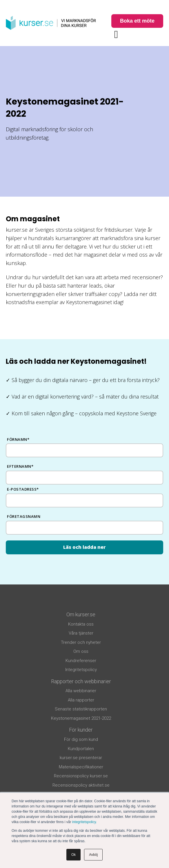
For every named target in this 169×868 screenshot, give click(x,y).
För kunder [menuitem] (81, 730)
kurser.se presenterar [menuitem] (81, 758)
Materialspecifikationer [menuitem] (81, 767)
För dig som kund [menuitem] (81, 739)
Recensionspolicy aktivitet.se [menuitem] (81, 785)
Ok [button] (73, 855)
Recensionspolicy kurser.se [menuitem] (81, 776)
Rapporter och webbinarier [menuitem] (81, 681)
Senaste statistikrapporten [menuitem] (81, 709)
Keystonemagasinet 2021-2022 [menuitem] (81, 718)
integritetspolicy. (84, 822)
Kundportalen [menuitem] (81, 749)
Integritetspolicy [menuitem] (81, 670)
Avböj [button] (93, 855)
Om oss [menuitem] (81, 651)
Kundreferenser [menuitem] (81, 661)
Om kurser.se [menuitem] (81, 614)
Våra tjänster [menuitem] (81, 633)
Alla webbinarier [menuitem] (81, 691)
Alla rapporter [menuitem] (81, 700)
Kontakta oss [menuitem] (81, 624)
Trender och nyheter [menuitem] (81, 642)
